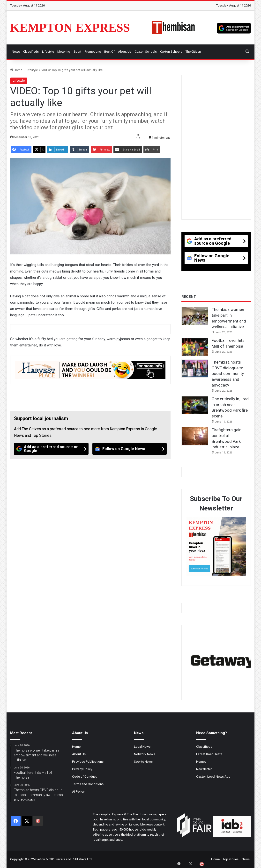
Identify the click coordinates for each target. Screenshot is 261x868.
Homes (201, 761)
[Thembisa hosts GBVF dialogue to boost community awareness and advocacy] (195, 369)
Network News (145, 754)
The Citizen (193, 52)
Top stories (231, 859)
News (16, 52)
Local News (142, 746)
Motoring (64, 52)
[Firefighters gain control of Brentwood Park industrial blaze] (195, 436)
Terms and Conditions (88, 784)
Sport (77, 52)
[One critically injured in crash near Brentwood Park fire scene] (195, 405)
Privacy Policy (82, 769)
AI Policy (78, 791)
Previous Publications (88, 761)
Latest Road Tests (209, 754)
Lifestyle (48, 52)
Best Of (109, 52)
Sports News (143, 761)
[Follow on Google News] (130, 449)
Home (16, 70)
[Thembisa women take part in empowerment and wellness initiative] (195, 316)
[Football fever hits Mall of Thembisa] (195, 347)
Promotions (93, 52)
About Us (125, 52)
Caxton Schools (146, 52)
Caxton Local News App (213, 776)
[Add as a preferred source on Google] (234, 28)
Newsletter (204, 769)
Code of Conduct (84, 776)
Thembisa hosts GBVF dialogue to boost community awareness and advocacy (228, 374)
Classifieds (31, 52)
